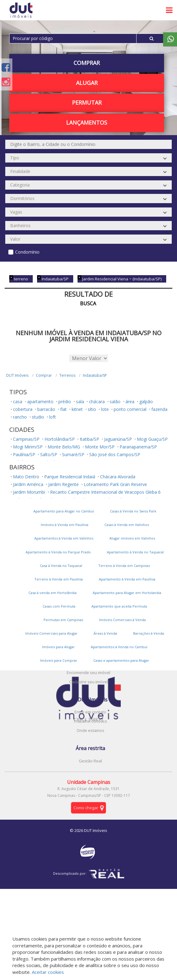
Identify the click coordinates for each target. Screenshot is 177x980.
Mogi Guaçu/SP (152, 439)
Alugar (87, 83)
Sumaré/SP (73, 454)
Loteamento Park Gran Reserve (115, 484)
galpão (146, 402)
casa (18, 402)
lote (105, 409)
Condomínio (27, 252)
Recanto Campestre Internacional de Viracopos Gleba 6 (105, 492)
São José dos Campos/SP (115, 454)
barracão (46, 409)
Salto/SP (49, 454)
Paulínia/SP (24, 454)
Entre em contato (90, 712)
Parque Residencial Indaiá (70, 477)
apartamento (40, 402)
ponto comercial (130, 409)
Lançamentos (87, 122)
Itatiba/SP (89, 439)
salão (115, 402)
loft (53, 417)
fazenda (159, 409)
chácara (97, 402)
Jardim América (28, 484)
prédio (65, 402)
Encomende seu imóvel (88, 673)
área (130, 402)
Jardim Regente (63, 484)
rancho (20, 417)
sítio (92, 409)
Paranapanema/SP (138, 447)
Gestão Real (90, 761)
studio (38, 417)
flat (63, 409)
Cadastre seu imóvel (88, 682)
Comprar (87, 63)
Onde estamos (91, 730)
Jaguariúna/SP (118, 439)
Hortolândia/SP (60, 439)
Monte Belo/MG (64, 447)
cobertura (23, 409)
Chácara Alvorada (118, 477)
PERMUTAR (87, 102)
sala (80, 402)
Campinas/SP (26, 439)
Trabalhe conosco (90, 721)
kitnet (77, 409)
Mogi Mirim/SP (28, 447)
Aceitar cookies (48, 972)
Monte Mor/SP (100, 447)
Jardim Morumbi (29, 492)
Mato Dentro (26, 477)
